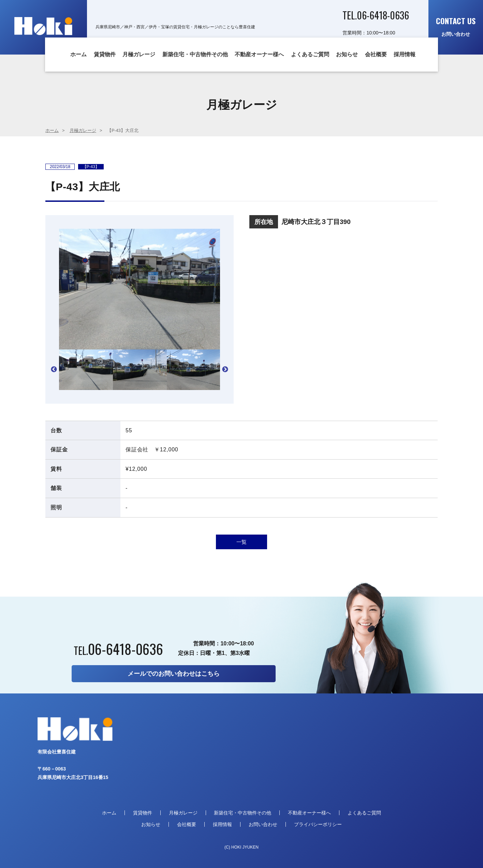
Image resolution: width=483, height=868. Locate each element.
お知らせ (347, 54)
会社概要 (376, 54)
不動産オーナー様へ (259, 54)
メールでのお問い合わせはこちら (174, 674)
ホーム (78, 54)
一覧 (241, 542)
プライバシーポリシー (318, 824)
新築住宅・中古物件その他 (195, 54)
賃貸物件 (105, 54)
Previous (54, 370)
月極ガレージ (139, 54)
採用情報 (405, 54)
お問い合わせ (456, 26)
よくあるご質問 (310, 54)
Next (225, 370)
